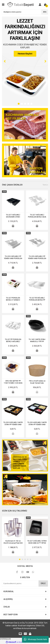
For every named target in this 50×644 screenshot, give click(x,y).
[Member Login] (40, 5)
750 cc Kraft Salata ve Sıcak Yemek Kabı (37, 382)
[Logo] (21, 5)
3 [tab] (25, 104)
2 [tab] (22, 104)
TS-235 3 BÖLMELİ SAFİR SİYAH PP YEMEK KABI (13, 423)
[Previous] (5, 61)
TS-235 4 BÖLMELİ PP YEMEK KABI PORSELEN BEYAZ (37, 257)
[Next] (45, 61)
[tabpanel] (25, 61)
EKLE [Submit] (43, 583)
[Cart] (45, 5)
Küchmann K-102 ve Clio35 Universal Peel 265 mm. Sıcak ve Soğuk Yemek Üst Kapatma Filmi (13, 542)
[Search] (25, 12)
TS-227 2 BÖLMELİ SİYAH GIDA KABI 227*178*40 (37, 542)
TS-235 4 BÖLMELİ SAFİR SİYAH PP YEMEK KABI (37, 423)
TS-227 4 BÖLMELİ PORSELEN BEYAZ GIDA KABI (37, 216)
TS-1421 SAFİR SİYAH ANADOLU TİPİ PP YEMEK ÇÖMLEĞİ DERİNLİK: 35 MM (37, 340)
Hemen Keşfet (25, 54)
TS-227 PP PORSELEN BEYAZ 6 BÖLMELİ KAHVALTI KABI (13, 340)
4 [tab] (28, 104)
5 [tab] (31, 104)
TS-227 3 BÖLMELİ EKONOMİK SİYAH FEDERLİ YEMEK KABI (13, 216)
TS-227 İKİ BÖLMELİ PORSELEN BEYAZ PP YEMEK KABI (37, 299)
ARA (45, 12)
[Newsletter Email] (25, 584)
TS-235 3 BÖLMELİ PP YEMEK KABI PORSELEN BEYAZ (13, 257)
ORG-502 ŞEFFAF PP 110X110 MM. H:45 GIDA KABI (13, 382)
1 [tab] (19, 104)
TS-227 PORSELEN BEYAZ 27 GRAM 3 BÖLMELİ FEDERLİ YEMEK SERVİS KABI (13, 299)
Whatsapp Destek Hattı (35, 639)
